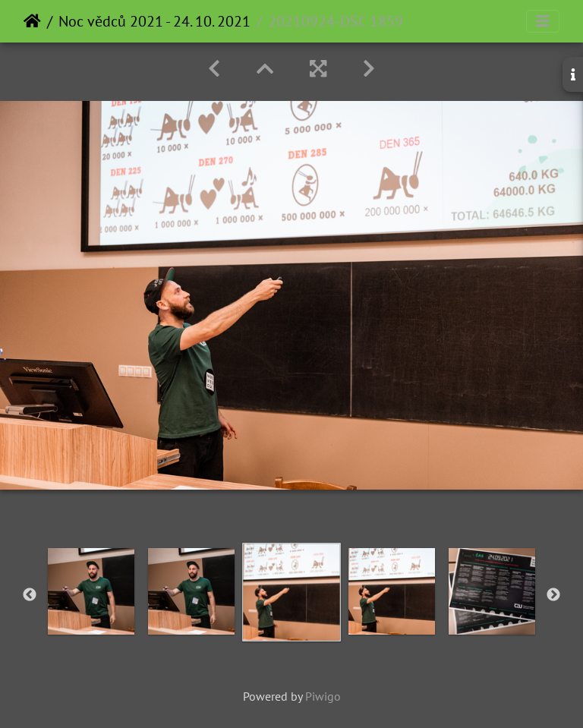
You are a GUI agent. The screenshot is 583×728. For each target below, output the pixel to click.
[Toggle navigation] (543, 21)
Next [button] (553, 595)
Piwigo (323, 696)
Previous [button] (30, 595)
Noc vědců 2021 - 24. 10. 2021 (154, 21)
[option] (91, 591)
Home (32, 21)
